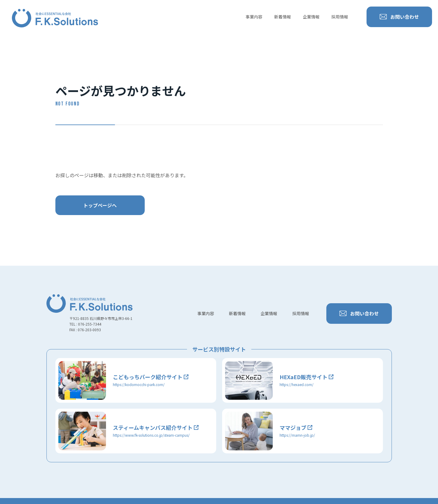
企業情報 (311, 17)
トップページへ (100, 205)
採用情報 (340, 17)
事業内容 (254, 17)
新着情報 (283, 17)
